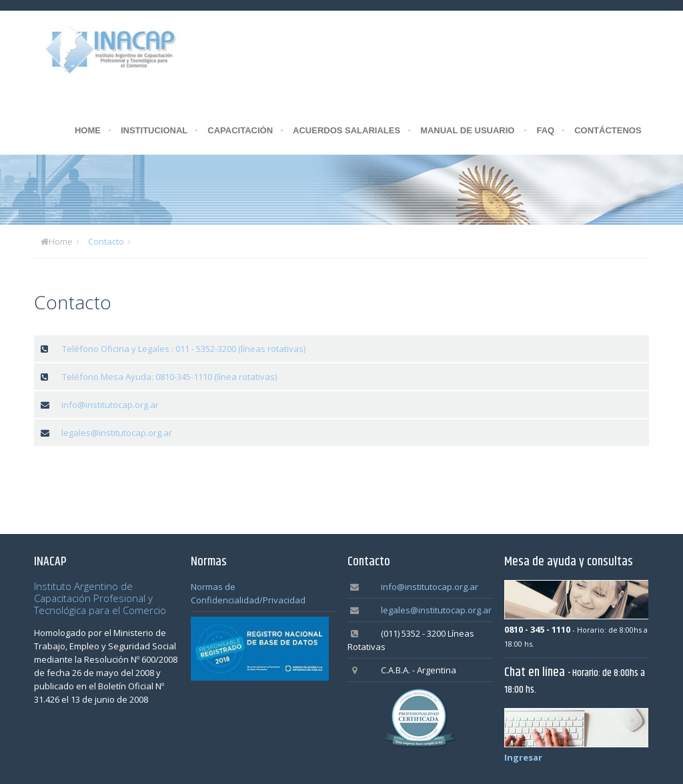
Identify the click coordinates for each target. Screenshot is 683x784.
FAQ (545, 130)
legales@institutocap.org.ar (117, 433)
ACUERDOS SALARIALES (347, 130)
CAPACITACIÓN (240, 130)
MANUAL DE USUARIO (467, 130)
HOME (88, 130)
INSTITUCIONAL (154, 130)
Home (61, 241)
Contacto (106, 241)
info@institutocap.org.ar (110, 405)
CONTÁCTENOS (608, 130)
